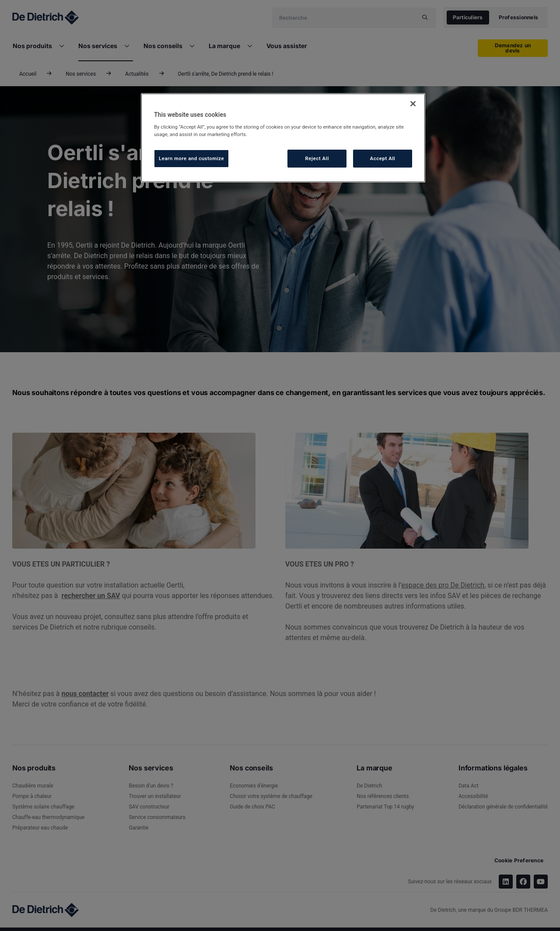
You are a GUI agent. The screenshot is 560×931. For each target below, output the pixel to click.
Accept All (383, 158)
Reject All (317, 158)
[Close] (413, 104)
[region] (283, 138)
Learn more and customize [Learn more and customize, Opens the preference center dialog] (191, 158)
